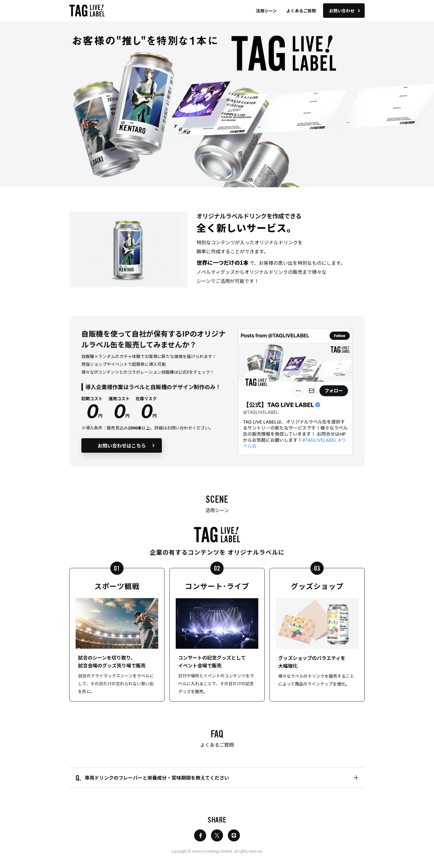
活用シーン (266, 11)
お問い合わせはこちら (126, 445)
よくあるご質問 (301, 11)
